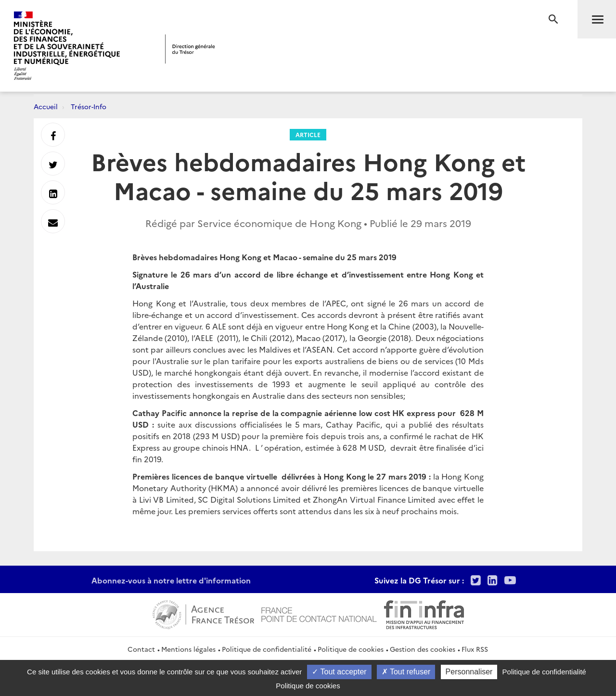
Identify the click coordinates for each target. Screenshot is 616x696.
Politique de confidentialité (267, 649)
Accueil (46, 106)
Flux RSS (475, 649)
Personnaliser (469, 672)
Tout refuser (406, 672)
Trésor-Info (89, 106)
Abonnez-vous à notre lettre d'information (171, 580)
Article (308, 134)
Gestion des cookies (423, 649)
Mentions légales (188, 649)
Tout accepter (339, 672)
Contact (141, 649)
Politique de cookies (351, 649)
